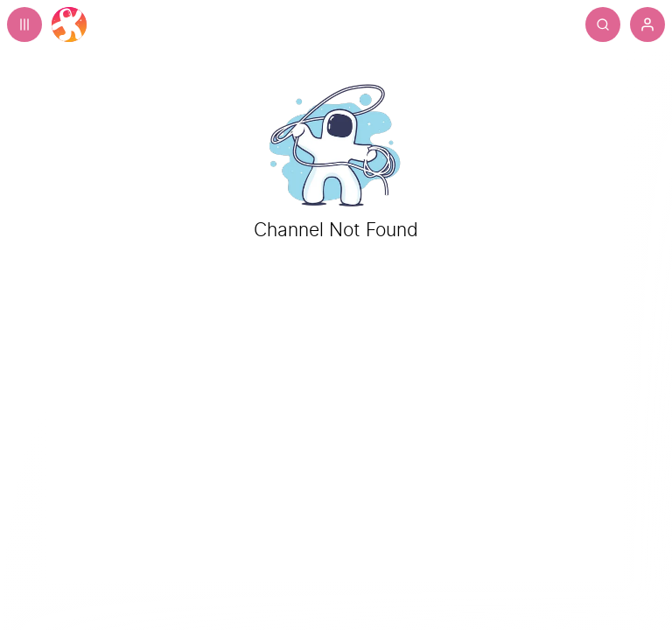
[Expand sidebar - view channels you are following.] (24, 24)
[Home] (69, 24)
